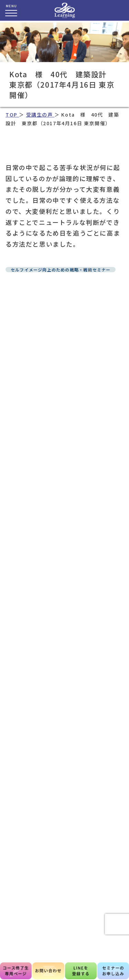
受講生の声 (40, 115)
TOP (12, 115)
